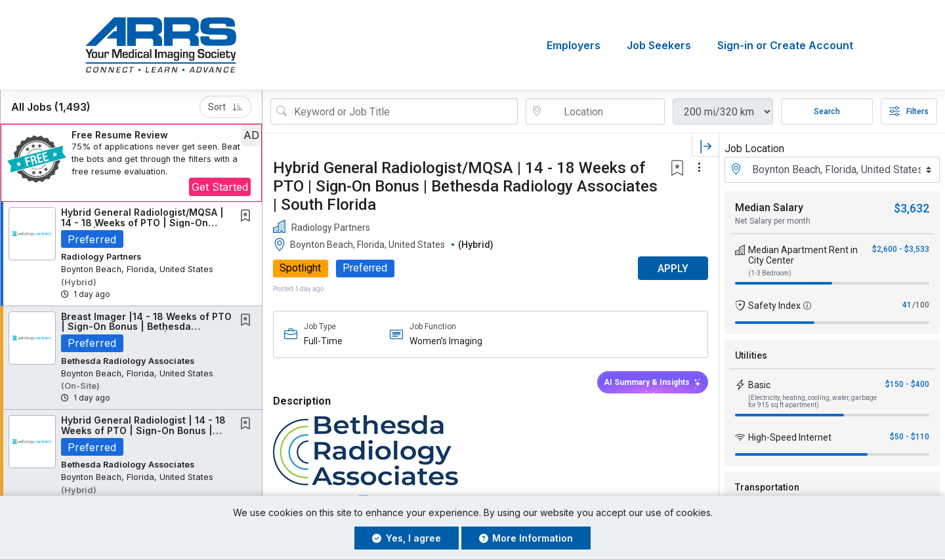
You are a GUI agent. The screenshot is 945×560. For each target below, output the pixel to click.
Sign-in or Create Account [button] (785, 45)
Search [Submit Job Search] (827, 111)
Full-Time (323, 341)
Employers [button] (574, 45)
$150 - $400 (907, 384)
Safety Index (774, 306)
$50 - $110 (910, 437)
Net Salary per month (773, 221)
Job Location (754, 149)
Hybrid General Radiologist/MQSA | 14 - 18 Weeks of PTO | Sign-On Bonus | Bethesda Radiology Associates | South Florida (465, 186)
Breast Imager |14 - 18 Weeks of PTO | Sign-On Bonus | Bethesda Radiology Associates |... (146, 327)
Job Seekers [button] (659, 45)
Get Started (220, 187)
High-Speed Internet (790, 437)
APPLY (673, 269)
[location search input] (604, 111)
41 (907, 305)
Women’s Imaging (446, 341)
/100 (921, 305)
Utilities (751, 355)
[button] (131, 163)
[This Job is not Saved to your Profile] (248, 217)
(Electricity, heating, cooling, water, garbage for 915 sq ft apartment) (812, 401)
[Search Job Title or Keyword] (403, 111)
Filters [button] (909, 111)
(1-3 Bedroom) (770, 273)
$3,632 (912, 208)
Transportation (767, 487)
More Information (526, 538)
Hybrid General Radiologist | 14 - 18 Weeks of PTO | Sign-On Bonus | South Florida (143, 430)
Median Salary (769, 208)
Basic (759, 385)
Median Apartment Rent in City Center (803, 255)
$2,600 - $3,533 (901, 249)
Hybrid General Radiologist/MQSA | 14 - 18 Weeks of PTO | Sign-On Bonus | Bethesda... (142, 222)
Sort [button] (225, 107)
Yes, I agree (407, 538)
